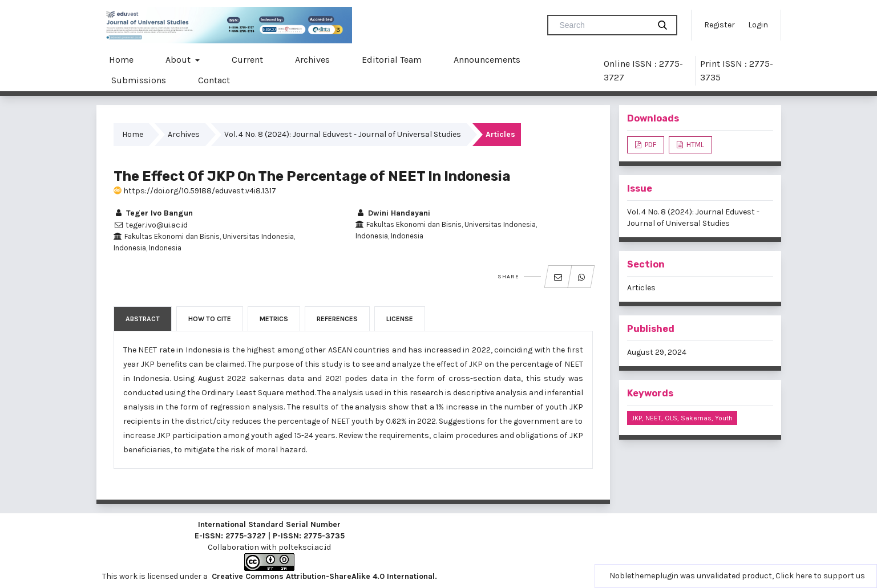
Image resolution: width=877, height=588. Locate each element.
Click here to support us (820, 576)
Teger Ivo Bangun (153, 213)
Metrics (274, 319)
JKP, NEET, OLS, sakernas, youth (682, 418)
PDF (650, 145)
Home (121, 60)
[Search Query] (603, 25)
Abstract (143, 319)
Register (720, 25)
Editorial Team (392, 60)
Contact (214, 80)
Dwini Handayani (393, 213)
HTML (694, 145)
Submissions (139, 80)
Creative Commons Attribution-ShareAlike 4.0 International (323, 576)
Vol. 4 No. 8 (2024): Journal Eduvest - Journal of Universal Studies (343, 134)
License (400, 319)
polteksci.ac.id (305, 547)
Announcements (487, 60)
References (337, 319)
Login (758, 25)
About (179, 60)
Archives (312, 60)
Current (247, 60)
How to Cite (210, 319)
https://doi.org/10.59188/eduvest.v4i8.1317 (195, 191)
